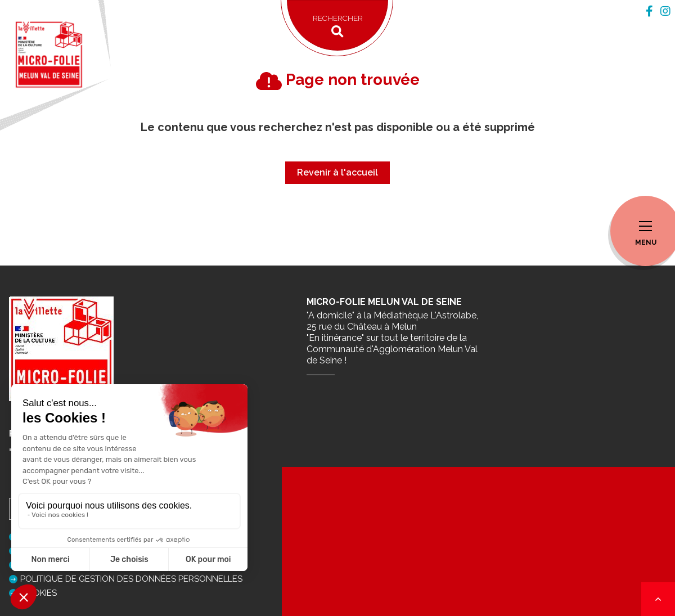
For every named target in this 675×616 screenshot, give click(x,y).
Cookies (39, 593)
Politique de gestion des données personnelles (131, 579)
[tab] (649, 11)
